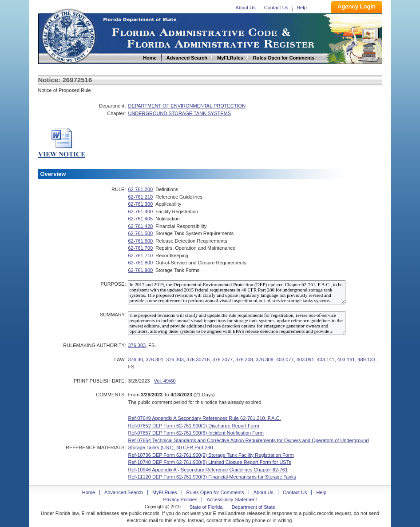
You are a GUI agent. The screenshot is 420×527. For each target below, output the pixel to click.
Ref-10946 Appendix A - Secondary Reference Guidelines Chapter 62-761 (208, 470)
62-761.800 (140, 263)
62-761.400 (140, 212)
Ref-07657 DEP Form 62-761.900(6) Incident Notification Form (196, 433)
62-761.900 (140, 270)
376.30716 (198, 359)
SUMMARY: (113, 315)
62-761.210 (140, 197)
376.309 (265, 359)
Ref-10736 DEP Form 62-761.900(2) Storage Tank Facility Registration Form (211, 455)
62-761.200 (140, 189)
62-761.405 (140, 219)
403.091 (305, 359)
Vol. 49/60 (165, 381)
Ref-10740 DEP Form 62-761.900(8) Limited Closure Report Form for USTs (209, 462)
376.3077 (222, 359)
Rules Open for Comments (215, 492)
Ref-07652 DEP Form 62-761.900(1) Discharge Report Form (193, 426)
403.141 (326, 359)
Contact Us (276, 8)
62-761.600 (140, 241)
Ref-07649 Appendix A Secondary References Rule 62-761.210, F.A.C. (204, 418)
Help (302, 8)
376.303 (137, 345)
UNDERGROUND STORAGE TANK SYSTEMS (179, 113)
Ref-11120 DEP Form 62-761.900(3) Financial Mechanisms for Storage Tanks (212, 477)
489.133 (367, 359)
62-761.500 (140, 233)
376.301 (155, 359)
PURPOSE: (113, 284)
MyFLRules (165, 492)
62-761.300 (140, 204)
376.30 (135, 359)
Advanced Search (124, 492)
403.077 (285, 359)
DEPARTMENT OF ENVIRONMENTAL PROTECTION (187, 106)
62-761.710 (140, 256)
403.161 (346, 359)
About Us (246, 8)
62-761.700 (140, 248)
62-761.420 (140, 226)
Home (68, 35)
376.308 (244, 359)
